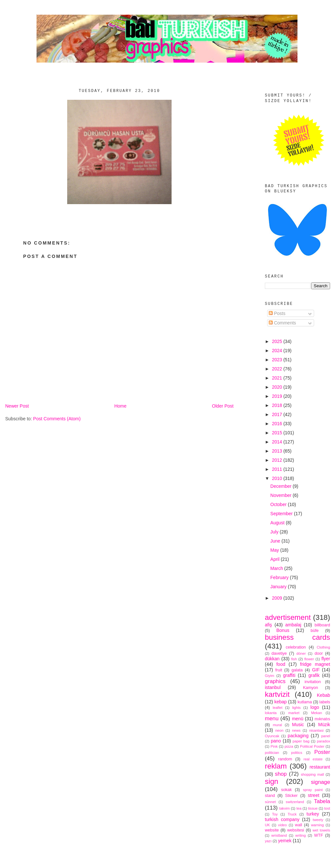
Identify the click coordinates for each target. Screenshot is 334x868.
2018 (278, 405)
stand (270, 796)
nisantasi (316, 730)
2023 (278, 360)
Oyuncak (272, 736)
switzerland (295, 802)
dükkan (272, 659)
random (285, 759)
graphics (275, 681)
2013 (278, 451)
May (275, 550)
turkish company (282, 819)
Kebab (324, 695)
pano (276, 741)
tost (327, 808)
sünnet (270, 802)
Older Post (223, 406)
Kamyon (311, 688)
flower (309, 659)
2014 (278, 442)
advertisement (288, 617)
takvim (284, 808)
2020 (278, 387)
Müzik (324, 725)
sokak (287, 790)
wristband (279, 835)
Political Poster (312, 746)
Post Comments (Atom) (57, 419)
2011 (278, 469)
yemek (285, 841)
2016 (278, 424)
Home (120, 406)
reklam (276, 766)
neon (279, 730)
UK (267, 825)
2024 (278, 351)
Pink (274, 746)
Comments (282, 323)
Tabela (322, 801)
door (319, 653)
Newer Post (17, 406)
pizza (289, 746)
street (314, 795)
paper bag (301, 741)
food (281, 664)
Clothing (323, 647)
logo (315, 707)
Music (298, 725)
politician (272, 753)
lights (296, 708)
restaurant (320, 767)
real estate (313, 759)
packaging (298, 736)
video (283, 825)
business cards (297, 637)
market (294, 713)
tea (299, 808)
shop (281, 774)
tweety (318, 820)
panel (326, 736)
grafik (314, 675)
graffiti (289, 675)
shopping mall (312, 774)
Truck (292, 814)
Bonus (283, 630)
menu (272, 718)
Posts (277, 313)
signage (320, 782)
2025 (278, 341)
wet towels (321, 830)
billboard (322, 625)
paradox (324, 741)
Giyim (270, 676)
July (275, 532)
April (276, 559)
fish (294, 659)
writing (300, 835)
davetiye (279, 653)
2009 (278, 598)
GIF (316, 670)
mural (277, 725)
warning (318, 825)
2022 (278, 369)
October (279, 504)
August (278, 523)
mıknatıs (322, 719)
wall (298, 825)
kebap (281, 702)
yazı (268, 841)
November (281, 495)
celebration (296, 647)
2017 (278, 414)
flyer (326, 659)
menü (298, 719)
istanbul (273, 687)
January (279, 587)
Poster (322, 752)
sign (272, 781)
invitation (313, 682)
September (282, 514)
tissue (313, 808)
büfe (315, 631)
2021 (278, 378)
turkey (313, 814)
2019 (278, 396)
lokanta (271, 713)
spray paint (313, 790)
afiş (268, 625)
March (277, 568)
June (276, 541)
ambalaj (293, 625)
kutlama (305, 702)
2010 (278, 478)
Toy (275, 814)
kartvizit (277, 694)
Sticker (291, 796)
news (296, 730)
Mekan (317, 713)
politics (296, 753)
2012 (278, 460)
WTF (319, 835)
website (272, 830)
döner (301, 653)
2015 (278, 433)
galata (297, 670)
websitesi (296, 830)
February (280, 577)
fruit (279, 670)
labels (325, 702)
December (281, 486)
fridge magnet (315, 664)
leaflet (278, 708)
